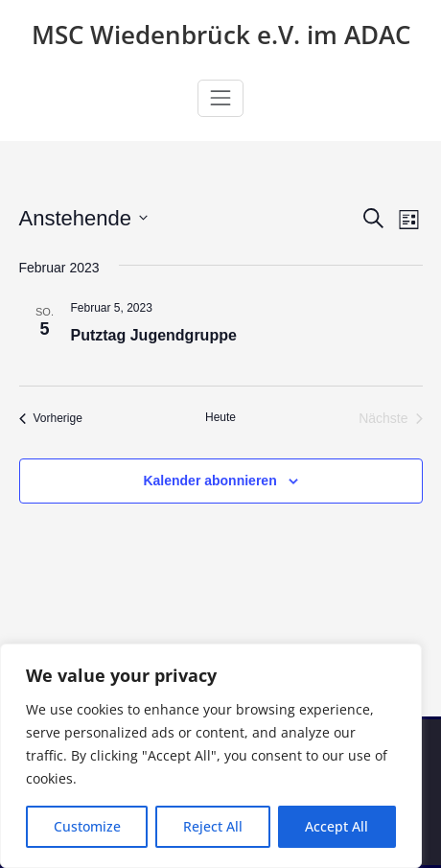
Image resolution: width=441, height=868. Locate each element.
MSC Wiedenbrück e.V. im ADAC (221, 35)
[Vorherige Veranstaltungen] (51, 419)
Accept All (337, 826)
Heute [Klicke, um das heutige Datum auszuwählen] (220, 417)
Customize (87, 826)
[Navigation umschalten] (220, 98)
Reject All (213, 826)
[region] (211, 756)
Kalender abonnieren (209, 481)
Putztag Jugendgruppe (154, 335)
